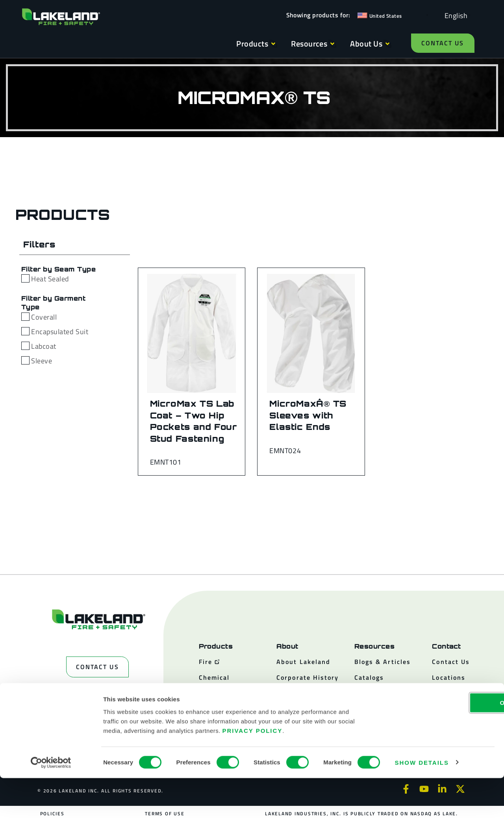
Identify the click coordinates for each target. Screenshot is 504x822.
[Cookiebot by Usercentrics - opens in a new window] (51, 807)
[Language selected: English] (454, 15)
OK (438, 747)
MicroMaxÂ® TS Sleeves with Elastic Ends (308, 415)
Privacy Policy (253, 775)
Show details (422, 806)
